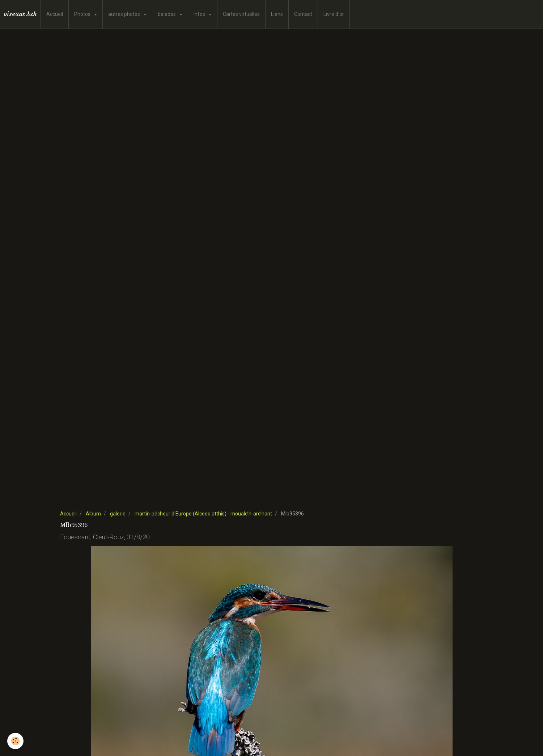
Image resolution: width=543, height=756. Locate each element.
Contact (303, 14)
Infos (200, 14)
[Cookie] (15, 741)
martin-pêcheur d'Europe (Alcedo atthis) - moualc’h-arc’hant (203, 514)
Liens (277, 14)
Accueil (55, 14)
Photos (83, 14)
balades (167, 14)
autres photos (125, 14)
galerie (118, 514)
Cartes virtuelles (241, 14)
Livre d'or (334, 14)
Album (93, 514)
